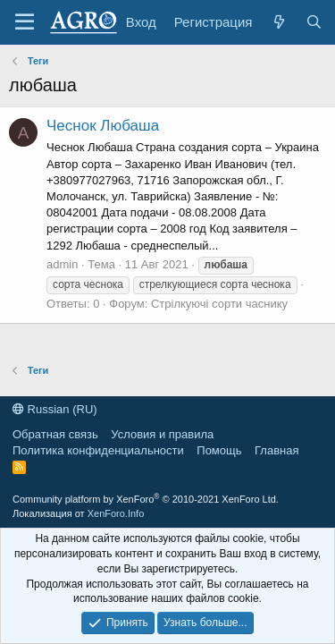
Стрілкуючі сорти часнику (219, 304)
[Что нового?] (278, 22)
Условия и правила (162, 434)
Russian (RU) (55, 409)
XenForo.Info (116, 513)
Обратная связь (55, 434)
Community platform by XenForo (146, 499)
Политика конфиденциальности (98, 450)
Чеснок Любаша (103, 126)
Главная (276, 450)
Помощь (219, 450)
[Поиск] (314, 22)
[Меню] (25, 22)
